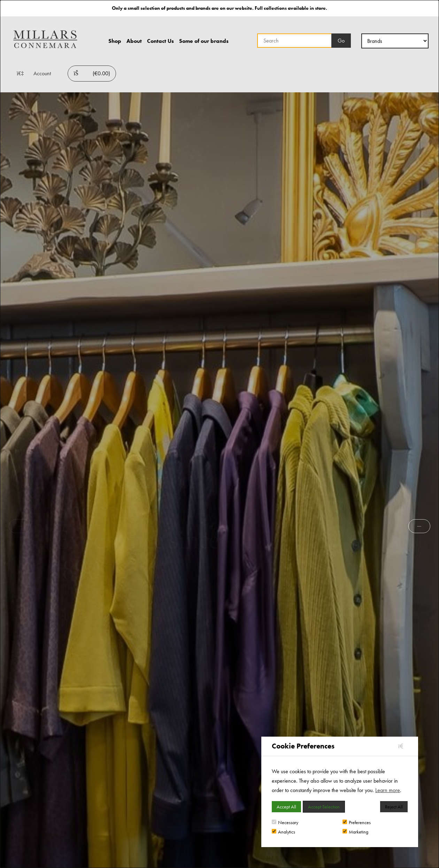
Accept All (286, 807)
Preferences (357, 822)
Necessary (285, 822)
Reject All (394, 807)
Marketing (355, 832)
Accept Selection (324, 807)
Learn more (388, 790)
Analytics (283, 832)
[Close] (403, 746)
